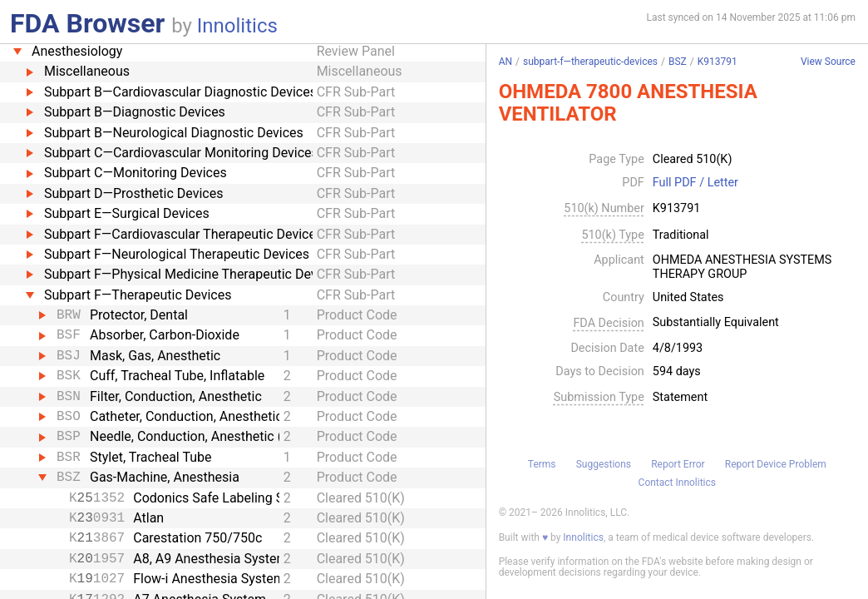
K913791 (718, 62)
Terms (542, 464)
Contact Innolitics (677, 483)
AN (506, 62)
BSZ (678, 62)
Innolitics (237, 26)
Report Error (678, 464)
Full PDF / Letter (695, 183)
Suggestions (604, 464)
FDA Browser (87, 23)
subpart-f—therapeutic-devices (590, 62)
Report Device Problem (776, 464)
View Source (828, 62)
